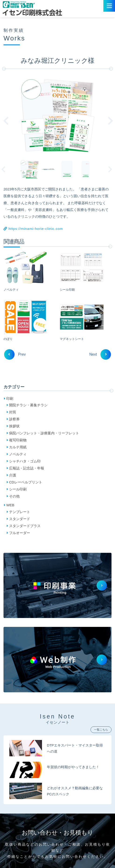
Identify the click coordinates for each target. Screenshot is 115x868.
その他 (14, 496)
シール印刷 (18, 489)
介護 (13, 475)
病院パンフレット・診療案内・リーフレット (44, 433)
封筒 (13, 412)
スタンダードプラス (25, 526)
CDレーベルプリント (26, 482)
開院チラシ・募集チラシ (28, 405)
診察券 (14, 419)
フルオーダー (20, 533)
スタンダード (20, 519)
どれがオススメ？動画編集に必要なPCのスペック (75, 791)
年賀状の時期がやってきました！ (73, 767)
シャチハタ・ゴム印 (25, 461)
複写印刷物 (18, 440)
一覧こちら (101, 730)
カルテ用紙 (18, 447)
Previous (6, 169)
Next (112, 169)
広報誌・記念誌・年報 (27, 468)
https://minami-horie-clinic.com (33, 229)
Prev (17, 354)
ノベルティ (18, 454)
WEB (10, 505)
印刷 (10, 398)
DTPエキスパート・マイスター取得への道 (75, 748)
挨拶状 (14, 426)
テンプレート (20, 512)
